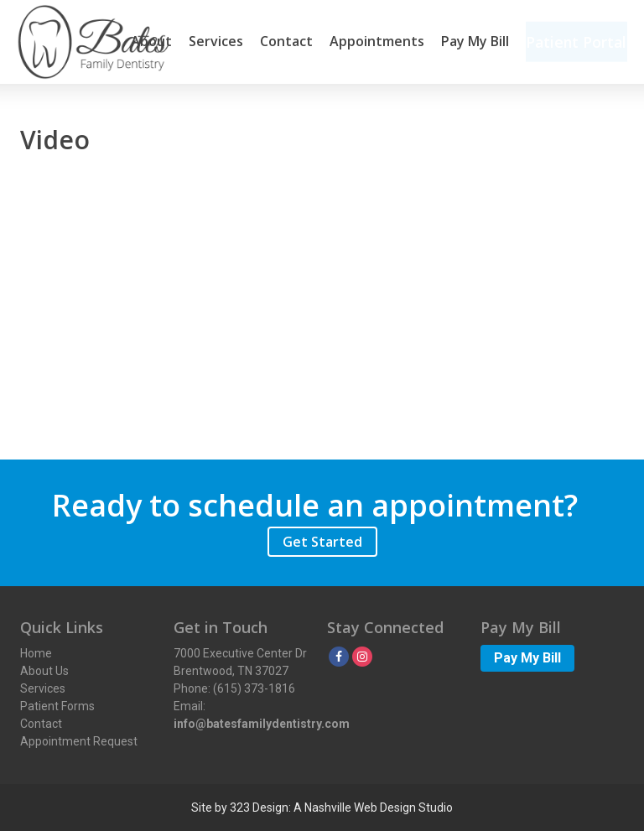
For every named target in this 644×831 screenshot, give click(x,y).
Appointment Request (79, 741)
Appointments (372, 42)
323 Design (259, 808)
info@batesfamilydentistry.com (262, 724)
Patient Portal (574, 42)
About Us (44, 671)
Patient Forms (57, 706)
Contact (281, 42)
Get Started (322, 542)
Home (36, 653)
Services (211, 42)
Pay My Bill (470, 42)
